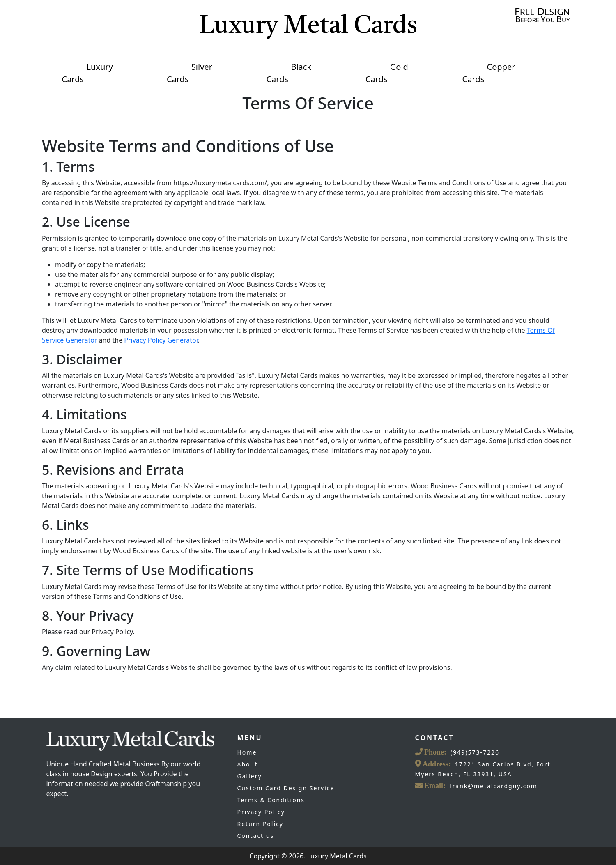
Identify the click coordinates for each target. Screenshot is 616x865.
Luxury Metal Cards (308, 27)
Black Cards (289, 73)
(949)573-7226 (475, 752)
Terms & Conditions (271, 800)
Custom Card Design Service (286, 788)
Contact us (256, 836)
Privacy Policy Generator (161, 340)
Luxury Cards (87, 73)
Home (247, 752)
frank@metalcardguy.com (493, 786)
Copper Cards (489, 73)
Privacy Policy (261, 812)
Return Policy (260, 824)
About (248, 764)
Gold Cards (387, 73)
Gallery (250, 776)
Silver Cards (190, 73)
